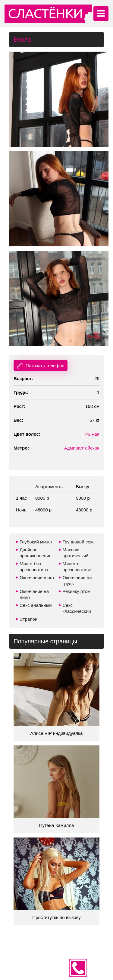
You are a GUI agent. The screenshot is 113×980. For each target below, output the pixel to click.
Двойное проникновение (36, 553)
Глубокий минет (36, 542)
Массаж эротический (76, 553)
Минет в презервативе (77, 567)
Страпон (28, 619)
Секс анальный (36, 605)
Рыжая (92, 434)
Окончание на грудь (77, 580)
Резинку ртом (77, 591)
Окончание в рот (37, 577)
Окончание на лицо (34, 594)
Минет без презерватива (34, 567)
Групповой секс (79, 542)
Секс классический (77, 608)
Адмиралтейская (82, 448)
